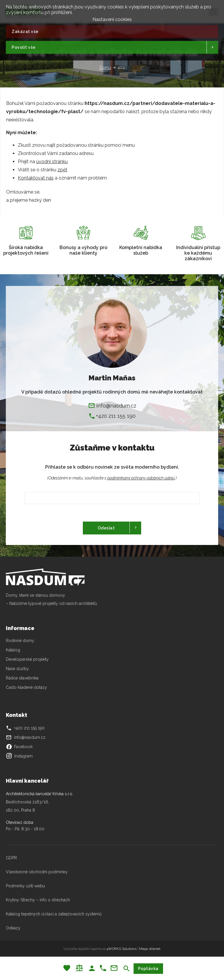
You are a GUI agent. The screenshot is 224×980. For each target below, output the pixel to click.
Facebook (19, 747)
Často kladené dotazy (26, 687)
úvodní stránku (52, 162)
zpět (62, 170)
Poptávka (148, 969)
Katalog (14, 650)
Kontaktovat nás (36, 178)
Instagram (19, 756)
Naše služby (17, 669)
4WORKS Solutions (121, 949)
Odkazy (13, 928)
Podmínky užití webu (25, 886)
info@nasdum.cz (116, 406)
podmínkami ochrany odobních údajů (141, 478)
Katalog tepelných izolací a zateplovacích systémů (54, 914)
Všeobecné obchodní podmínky (37, 872)
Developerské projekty (27, 659)
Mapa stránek (150, 949)
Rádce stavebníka (22, 678)
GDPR (11, 858)
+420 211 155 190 (116, 416)
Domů (105, 68)
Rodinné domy (20, 641)
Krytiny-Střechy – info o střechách (38, 900)
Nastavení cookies (112, 18)
